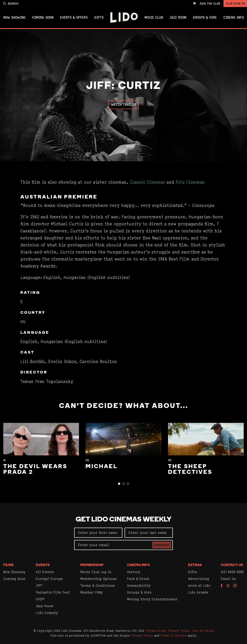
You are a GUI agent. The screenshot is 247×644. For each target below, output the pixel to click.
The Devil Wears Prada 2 (35, 470)
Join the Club (210, 4)
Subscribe (162, 545)
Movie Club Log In (96, 572)
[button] (119, 484)
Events (43, 565)
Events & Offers (74, 18)
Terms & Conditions (98, 585)
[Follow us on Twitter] (228, 586)
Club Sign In (235, 4)
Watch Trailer (123, 105)
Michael (102, 467)
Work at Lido (199, 585)
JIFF (39, 585)
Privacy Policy (179, 631)
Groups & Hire (205, 18)
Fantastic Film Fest (53, 592)
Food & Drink (138, 579)
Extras (195, 565)
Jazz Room (178, 18)
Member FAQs (92, 592)
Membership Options (98, 579)
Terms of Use (156, 631)
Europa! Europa (49, 579)
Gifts (99, 18)
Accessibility (139, 585)
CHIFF (40, 599)
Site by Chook (203, 631)
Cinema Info (234, 18)
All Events (45, 572)
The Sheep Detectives (190, 470)
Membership (92, 565)
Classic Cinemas (147, 182)
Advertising (199, 579)
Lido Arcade (198, 592)
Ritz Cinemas (190, 182)
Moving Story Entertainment (152, 599)
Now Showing (14, 18)
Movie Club (154, 18)
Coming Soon (43, 18)
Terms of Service (173, 635)
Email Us (228, 579)
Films (8, 565)
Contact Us (232, 565)
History (134, 572)
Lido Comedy (47, 613)
